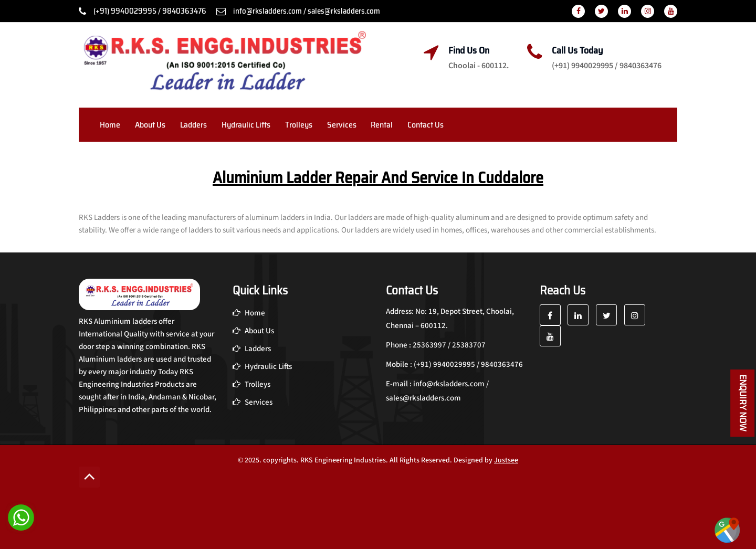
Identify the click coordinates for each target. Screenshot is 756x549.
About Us (150, 125)
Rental (382, 125)
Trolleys (299, 125)
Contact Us (426, 125)
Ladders (193, 125)
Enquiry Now (743, 403)
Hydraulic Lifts (246, 125)
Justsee (506, 460)
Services (342, 125)
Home (110, 125)
